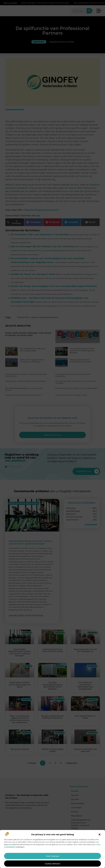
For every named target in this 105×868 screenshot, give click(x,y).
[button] (100, 834)
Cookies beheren (53, 864)
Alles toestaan (53, 856)
